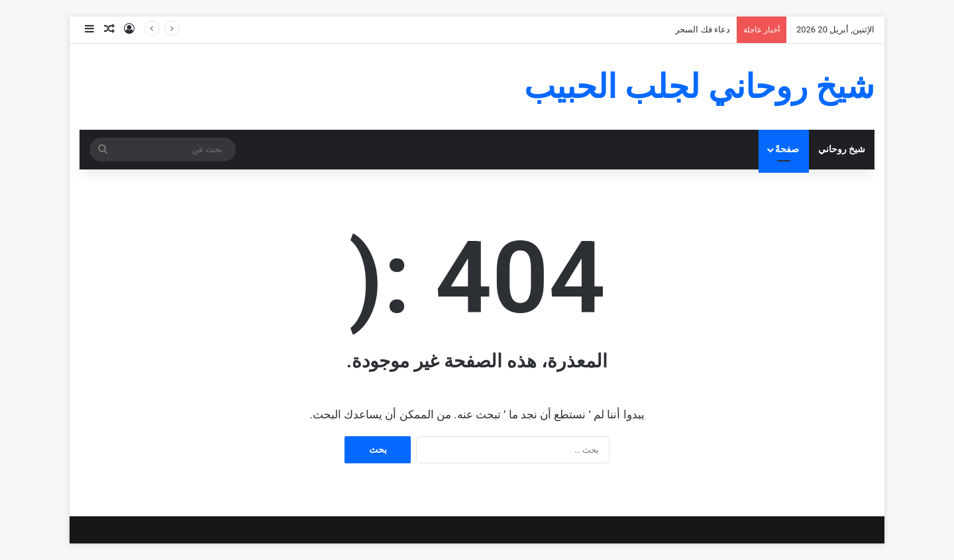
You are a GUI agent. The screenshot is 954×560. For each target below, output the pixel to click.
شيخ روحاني (842, 149)
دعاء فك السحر (702, 29)
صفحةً (787, 149)
